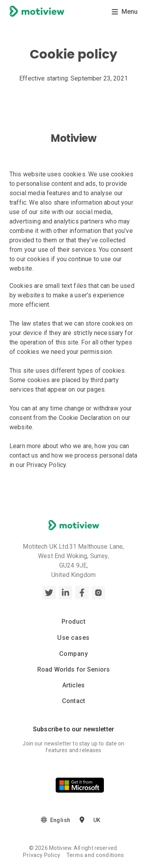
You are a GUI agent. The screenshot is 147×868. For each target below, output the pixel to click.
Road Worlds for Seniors (73, 669)
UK (97, 820)
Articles (73, 685)
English (60, 820)
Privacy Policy (41, 855)
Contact (73, 701)
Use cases (73, 638)
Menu (124, 12)
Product (73, 622)
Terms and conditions (95, 855)
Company (73, 654)
